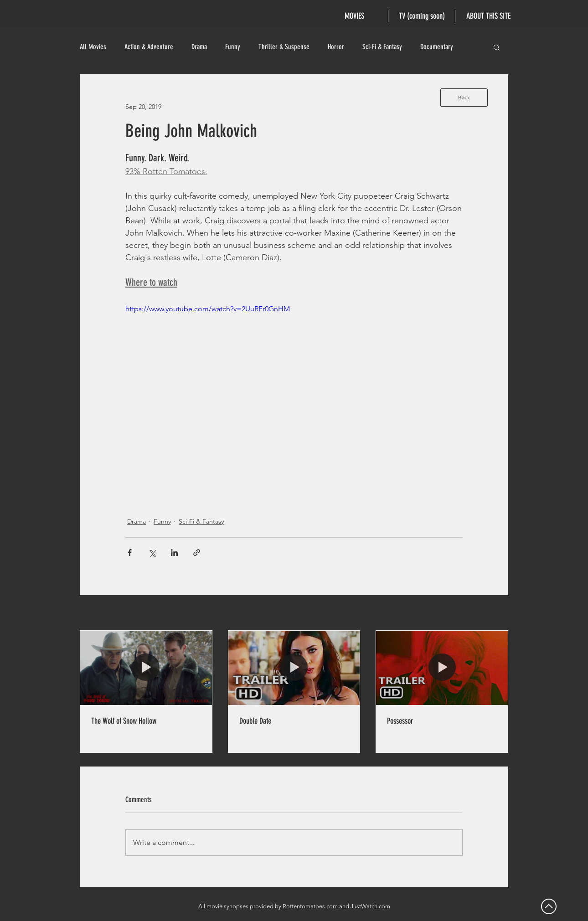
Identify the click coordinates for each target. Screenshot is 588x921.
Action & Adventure (149, 47)
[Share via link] (197, 553)
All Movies (93, 47)
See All (498, 613)
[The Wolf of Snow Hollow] (146, 668)
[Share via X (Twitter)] (152, 553)
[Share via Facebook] (130, 553)
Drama (199, 47)
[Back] (464, 98)
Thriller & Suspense (284, 47)
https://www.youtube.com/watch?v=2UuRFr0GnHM (208, 309)
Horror (336, 47)
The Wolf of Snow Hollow (124, 721)
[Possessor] (442, 668)
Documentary (437, 47)
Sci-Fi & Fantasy (382, 47)
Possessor (400, 721)
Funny (233, 47)
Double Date (255, 721)
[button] (497, 47)
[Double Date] (294, 668)
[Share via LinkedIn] (174, 553)
